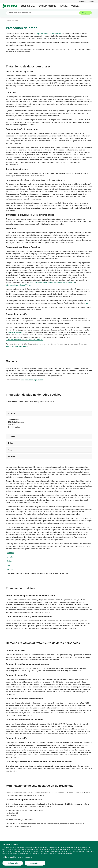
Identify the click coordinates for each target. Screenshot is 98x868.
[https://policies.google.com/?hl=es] (18, 285)
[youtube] (10, 569)
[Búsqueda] (85, 13)
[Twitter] (9, 561)
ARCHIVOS (75, 6)
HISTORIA (64, 6)
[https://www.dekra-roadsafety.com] (49, 34)
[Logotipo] (11, 6)
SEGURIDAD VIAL (28, 6)
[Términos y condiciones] (25, 858)
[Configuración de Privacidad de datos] (60, 854)
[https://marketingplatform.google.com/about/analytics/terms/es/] (52, 283)
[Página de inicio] (10, 20)
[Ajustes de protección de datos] (17, 346)
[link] (92, 2)
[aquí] (87, 303)
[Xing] (9, 565)
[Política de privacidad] (9, 858)
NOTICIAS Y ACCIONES (47, 6)
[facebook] (10, 553)
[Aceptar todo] (35, 864)
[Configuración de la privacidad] (32, 380)
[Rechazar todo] (13, 864)
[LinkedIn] (10, 557)
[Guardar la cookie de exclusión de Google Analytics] (25, 340)
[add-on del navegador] (16, 332)
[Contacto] (82, 2)
